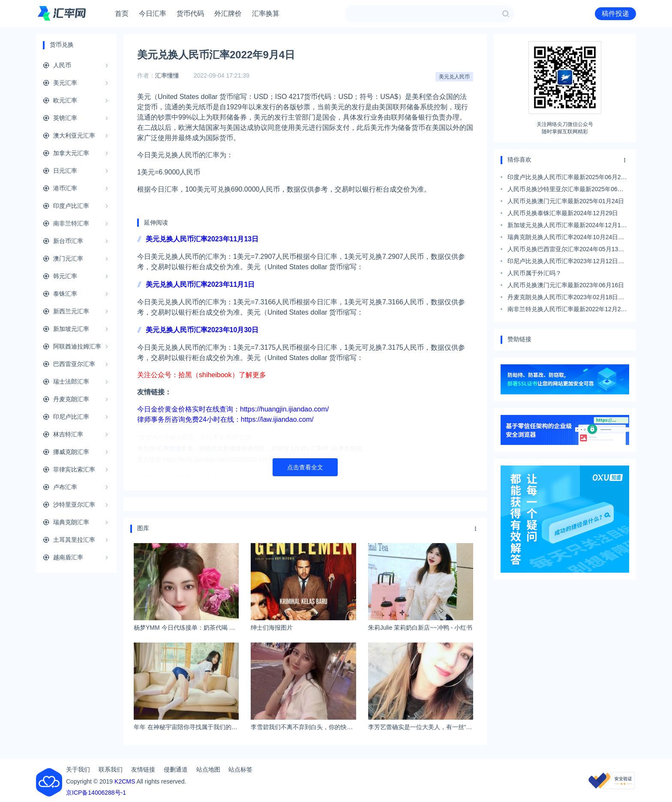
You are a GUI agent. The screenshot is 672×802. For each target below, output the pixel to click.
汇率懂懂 (167, 75)
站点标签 (240, 769)
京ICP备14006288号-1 (96, 793)
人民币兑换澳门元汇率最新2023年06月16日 (566, 285)
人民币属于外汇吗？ (534, 273)
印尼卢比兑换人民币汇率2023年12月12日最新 (566, 262)
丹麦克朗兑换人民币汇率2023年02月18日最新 (566, 298)
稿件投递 (615, 14)
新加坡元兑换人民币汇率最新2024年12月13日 (566, 226)
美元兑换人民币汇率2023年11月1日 (200, 284)
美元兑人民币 (454, 77)
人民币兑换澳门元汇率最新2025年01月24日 (566, 201)
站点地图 (208, 769)
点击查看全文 (305, 467)
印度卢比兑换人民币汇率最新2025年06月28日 (566, 178)
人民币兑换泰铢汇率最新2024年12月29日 (563, 213)
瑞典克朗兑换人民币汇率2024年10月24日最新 (566, 238)
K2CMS (125, 781)
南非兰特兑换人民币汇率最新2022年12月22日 (566, 310)
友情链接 (143, 769)
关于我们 (78, 769)
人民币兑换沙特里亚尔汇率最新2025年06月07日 (565, 190)
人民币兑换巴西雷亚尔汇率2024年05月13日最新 (566, 250)
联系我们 (111, 769)
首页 (122, 14)
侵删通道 (176, 769)
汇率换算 (266, 14)
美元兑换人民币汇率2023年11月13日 (202, 239)
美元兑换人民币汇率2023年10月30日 (202, 330)
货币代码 (190, 14)
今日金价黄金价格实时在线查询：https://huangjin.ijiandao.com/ (233, 409)
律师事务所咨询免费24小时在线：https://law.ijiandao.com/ (225, 419)
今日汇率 (153, 14)
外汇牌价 (228, 14)
